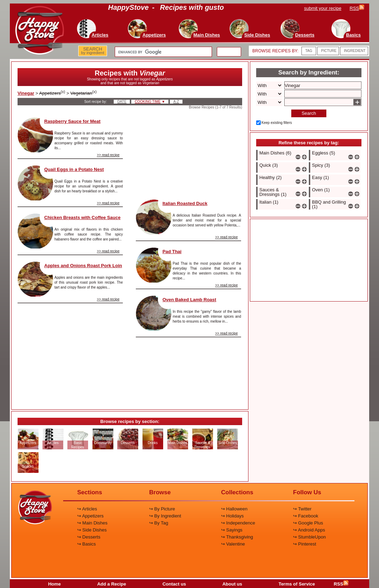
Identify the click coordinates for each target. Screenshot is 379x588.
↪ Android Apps (309, 530)
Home (54, 584)
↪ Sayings (232, 530)
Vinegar (26, 93)
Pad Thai (172, 252)
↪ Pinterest (305, 544)
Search (309, 113)
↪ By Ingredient (165, 516)
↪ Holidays (232, 516)
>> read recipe (108, 155)
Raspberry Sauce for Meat (72, 121)
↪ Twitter (302, 509)
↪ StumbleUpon (309, 537)
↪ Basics (87, 544)
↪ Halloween (234, 509)
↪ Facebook (306, 516)
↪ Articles (87, 509)
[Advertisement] (70, 354)
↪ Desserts (89, 537)
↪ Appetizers (90, 516)
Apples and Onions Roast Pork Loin (83, 266)
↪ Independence (238, 523)
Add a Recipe (112, 584)
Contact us (174, 584)
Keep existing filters (277, 123)
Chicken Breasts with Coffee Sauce (82, 217)
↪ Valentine (233, 544)
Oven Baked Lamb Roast (189, 300)
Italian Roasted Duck (185, 203)
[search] (163, 52)
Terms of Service (297, 584)
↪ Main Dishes (92, 523)
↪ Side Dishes (92, 530)
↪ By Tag (159, 523)
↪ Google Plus (308, 523)
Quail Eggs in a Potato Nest (74, 169)
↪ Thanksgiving (237, 537)
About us (232, 584)
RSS (341, 584)
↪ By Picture (162, 509)
